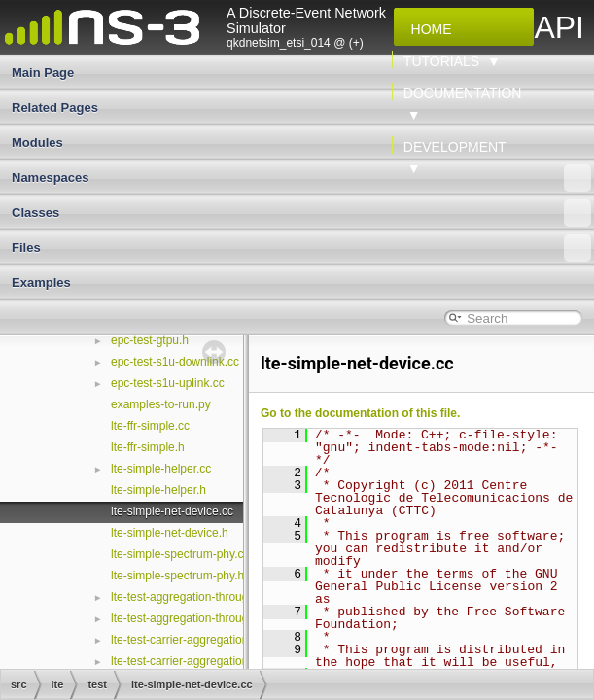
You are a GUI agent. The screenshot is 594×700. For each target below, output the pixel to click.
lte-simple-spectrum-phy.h (177, 576)
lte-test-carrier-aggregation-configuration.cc (222, 640)
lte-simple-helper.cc (161, 469)
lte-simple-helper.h (158, 490)
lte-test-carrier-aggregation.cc (187, 661)
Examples (41, 282)
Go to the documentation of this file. (360, 413)
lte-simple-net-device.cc (172, 511)
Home (428, 29)
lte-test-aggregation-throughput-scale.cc (214, 597)
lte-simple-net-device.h (170, 533)
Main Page (43, 72)
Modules (37, 142)
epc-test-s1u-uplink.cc (168, 383)
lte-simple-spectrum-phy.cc (180, 554)
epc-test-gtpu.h (150, 340)
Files (301, 248)
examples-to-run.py (161, 404)
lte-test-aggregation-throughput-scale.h (211, 618)
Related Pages (55, 107)
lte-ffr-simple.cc (150, 426)
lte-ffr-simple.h (148, 447)
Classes (301, 213)
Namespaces (301, 178)
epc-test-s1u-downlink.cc (175, 362)
